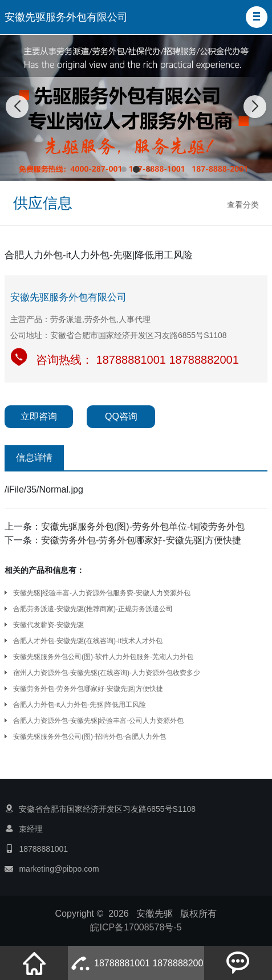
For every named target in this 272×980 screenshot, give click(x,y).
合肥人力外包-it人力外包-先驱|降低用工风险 (80, 705)
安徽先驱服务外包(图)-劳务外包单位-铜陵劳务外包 (143, 526)
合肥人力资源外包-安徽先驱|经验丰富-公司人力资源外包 (98, 721)
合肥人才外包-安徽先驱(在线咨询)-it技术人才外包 (88, 641)
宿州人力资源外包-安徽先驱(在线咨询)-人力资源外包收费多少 (107, 673)
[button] (257, 17)
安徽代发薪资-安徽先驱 (48, 625)
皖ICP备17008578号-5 (136, 927)
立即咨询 (39, 416)
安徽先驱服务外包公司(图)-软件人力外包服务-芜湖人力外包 (103, 657)
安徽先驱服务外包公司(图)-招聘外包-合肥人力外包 (90, 737)
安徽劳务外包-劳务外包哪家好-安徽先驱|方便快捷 (141, 540)
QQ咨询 (121, 416)
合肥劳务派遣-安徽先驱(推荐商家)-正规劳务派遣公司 (93, 609)
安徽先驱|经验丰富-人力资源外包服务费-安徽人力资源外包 (102, 593)
